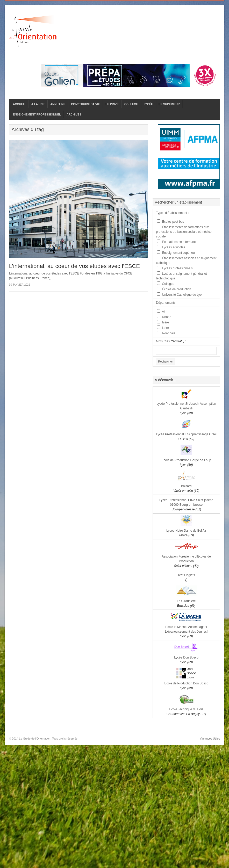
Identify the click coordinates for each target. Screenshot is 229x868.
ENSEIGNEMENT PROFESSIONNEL (37, 114)
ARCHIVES (74, 114)
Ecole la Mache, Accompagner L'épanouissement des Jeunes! (186, 632)
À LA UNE (38, 104)
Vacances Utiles (210, 739)
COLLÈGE (131, 104)
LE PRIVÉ (112, 104)
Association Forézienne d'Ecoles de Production (186, 561)
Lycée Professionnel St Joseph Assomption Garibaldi (186, 408)
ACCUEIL (19, 104)
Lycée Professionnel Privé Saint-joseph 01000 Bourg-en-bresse (186, 505)
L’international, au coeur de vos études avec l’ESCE (74, 266)
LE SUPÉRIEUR (169, 104)
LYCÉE (148, 104)
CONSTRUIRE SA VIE (85, 104)
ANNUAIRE (58, 104)
